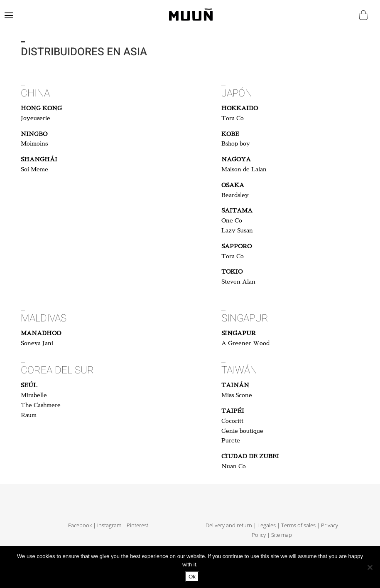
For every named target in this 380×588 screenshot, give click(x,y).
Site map (282, 535)
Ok (192, 577)
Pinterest (137, 525)
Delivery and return (229, 525)
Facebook (80, 525)
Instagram (109, 525)
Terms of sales (298, 525)
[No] (370, 567)
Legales (267, 525)
